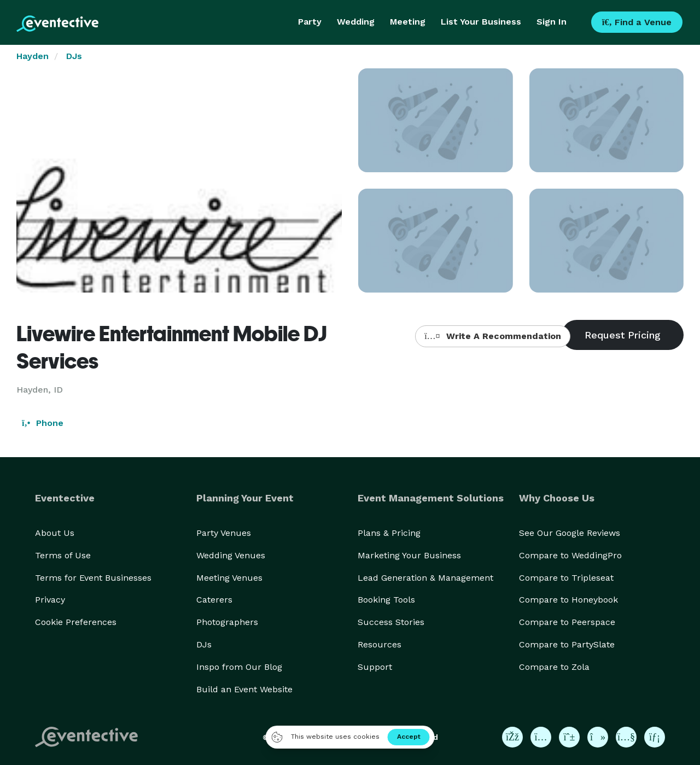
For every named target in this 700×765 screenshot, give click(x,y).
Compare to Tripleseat (566, 578)
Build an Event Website (244, 689)
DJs (74, 56)
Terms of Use (63, 555)
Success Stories (391, 622)
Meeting (408, 22)
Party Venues (224, 533)
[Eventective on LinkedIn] (655, 737)
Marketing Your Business (409, 555)
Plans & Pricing (389, 533)
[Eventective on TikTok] (598, 737)
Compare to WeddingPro (570, 555)
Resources (380, 644)
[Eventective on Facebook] (512, 737)
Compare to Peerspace (567, 622)
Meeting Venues (229, 578)
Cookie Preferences (76, 622)
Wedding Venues (231, 555)
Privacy (50, 600)
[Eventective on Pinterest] (569, 737)
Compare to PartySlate (567, 644)
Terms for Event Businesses (93, 578)
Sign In (552, 22)
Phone (43, 423)
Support (375, 667)
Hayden (33, 56)
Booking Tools (386, 600)
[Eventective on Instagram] (541, 737)
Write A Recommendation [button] (492, 336)
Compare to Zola (554, 667)
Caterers (214, 600)
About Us (55, 533)
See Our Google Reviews (570, 533)
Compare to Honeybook (568, 600)
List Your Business (481, 22)
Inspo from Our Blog (239, 667)
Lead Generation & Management (425, 578)
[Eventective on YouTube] (626, 737)
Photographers (227, 622)
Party (310, 22)
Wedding (356, 22)
